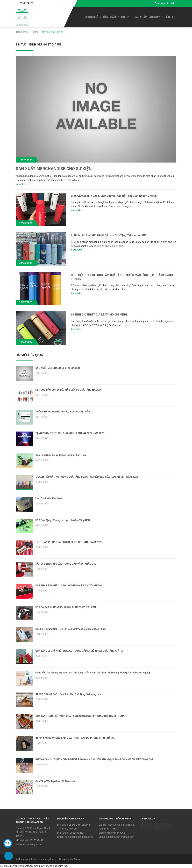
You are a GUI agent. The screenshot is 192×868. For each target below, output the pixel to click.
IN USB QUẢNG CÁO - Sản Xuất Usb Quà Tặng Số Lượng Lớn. (69, 694)
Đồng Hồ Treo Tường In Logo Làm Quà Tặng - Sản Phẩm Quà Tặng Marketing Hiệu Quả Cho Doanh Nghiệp (93, 673)
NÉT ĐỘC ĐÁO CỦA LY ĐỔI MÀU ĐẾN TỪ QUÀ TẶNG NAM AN (69, 390)
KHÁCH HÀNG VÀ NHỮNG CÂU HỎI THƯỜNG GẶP (63, 412)
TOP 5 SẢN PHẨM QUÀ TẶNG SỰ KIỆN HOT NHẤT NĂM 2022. (69, 542)
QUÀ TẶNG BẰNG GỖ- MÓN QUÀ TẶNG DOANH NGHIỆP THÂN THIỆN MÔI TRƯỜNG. (81, 716)
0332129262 (27, 3)
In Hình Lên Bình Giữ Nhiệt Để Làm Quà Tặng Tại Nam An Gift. (109, 235)
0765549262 (118, 833)
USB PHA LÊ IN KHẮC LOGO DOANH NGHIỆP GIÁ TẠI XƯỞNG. (69, 586)
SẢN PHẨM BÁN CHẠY (147, 17)
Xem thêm (22, 184)
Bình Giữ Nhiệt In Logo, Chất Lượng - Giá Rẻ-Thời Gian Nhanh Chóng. (114, 196)
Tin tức (126, 17)
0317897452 (36, 840)
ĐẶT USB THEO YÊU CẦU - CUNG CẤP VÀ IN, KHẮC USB (66, 564)
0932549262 (77, 833)
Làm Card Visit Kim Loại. (49, 498)
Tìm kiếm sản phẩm (165, 3)
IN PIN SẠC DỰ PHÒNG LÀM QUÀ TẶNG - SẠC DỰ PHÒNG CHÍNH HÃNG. (75, 738)
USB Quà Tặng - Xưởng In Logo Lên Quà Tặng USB (63, 520)
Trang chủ (91, 17)
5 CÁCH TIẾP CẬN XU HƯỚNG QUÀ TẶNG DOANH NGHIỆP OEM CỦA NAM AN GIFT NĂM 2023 (87, 477)
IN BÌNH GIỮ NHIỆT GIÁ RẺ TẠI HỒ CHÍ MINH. (99, 315)
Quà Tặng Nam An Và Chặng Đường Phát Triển (61, 455)
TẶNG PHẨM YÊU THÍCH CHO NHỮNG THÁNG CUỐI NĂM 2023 (70, 433)
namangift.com (34, 844)
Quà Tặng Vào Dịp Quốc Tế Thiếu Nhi (55, 781)
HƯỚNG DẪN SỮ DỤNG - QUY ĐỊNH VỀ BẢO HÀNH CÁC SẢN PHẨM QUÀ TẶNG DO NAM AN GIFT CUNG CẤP (94, 759)
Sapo (77, 859)
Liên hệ (169, 17)
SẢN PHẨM (110, 17)
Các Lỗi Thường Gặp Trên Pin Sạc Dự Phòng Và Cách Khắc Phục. (71, 629)
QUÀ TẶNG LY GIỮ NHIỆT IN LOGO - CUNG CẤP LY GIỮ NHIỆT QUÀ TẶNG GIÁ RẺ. (80, 651)
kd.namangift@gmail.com (79, 837)
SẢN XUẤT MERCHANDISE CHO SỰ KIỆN (54, 169)
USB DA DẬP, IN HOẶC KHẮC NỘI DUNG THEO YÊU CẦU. (66, 607)
